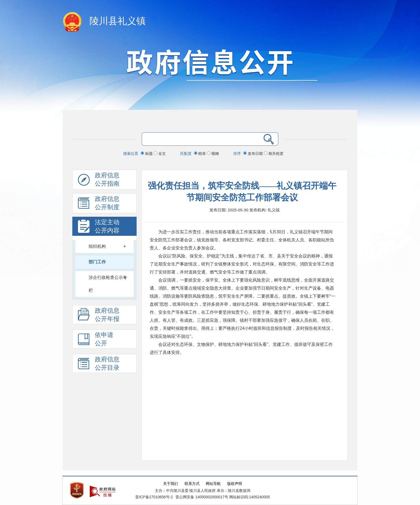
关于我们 (171, 484)
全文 (160, 154)
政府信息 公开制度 (99, 204)
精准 (200, 154)
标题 (147, 154)
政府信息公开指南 (99, 181)
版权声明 (235, 484)
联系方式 (192, 484)
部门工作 (97, 262)
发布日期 (254, 154)
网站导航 (213, 484)
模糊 (213, 154)
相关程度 (274, 154)
